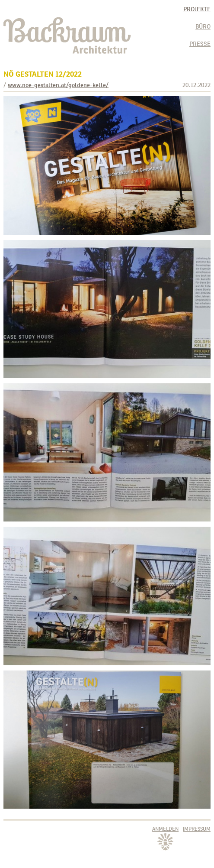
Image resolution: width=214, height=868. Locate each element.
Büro (203, 26)
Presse (200, 44)
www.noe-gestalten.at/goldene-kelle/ (58, 85)
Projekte (197, 9)
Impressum (197, 829)
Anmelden (165, 829)
